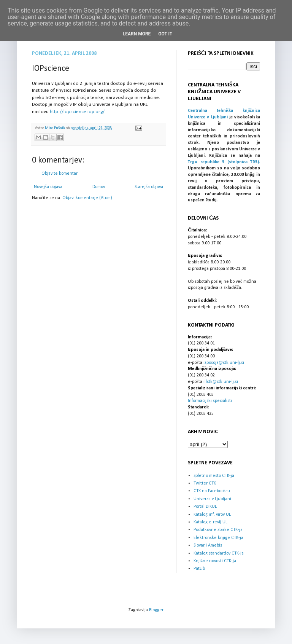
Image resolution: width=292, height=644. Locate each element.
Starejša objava (149, 187)
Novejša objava (48, 187)
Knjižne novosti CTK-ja (215, 561)
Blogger (156, 610)
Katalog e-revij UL (210, 522)
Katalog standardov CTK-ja (219, 553)
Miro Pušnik (55, 128)
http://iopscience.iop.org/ (77, 112)
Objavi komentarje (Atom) (87, 198)
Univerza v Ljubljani (212, 499)
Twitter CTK (205, 483)
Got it (165, 34)
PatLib (199, 569)
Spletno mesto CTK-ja (214, 476)
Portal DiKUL (205, 507)
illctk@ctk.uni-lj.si (221, 382)
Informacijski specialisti (210, 401)
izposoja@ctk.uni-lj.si (224, 363)
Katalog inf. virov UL (212, 515)
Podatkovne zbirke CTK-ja (218, 530)
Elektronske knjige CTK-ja (218, 538)
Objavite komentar (60, 174)
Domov (99, 187)
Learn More (137, 34)
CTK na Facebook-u (212, 491)
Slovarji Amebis (208, 545)
